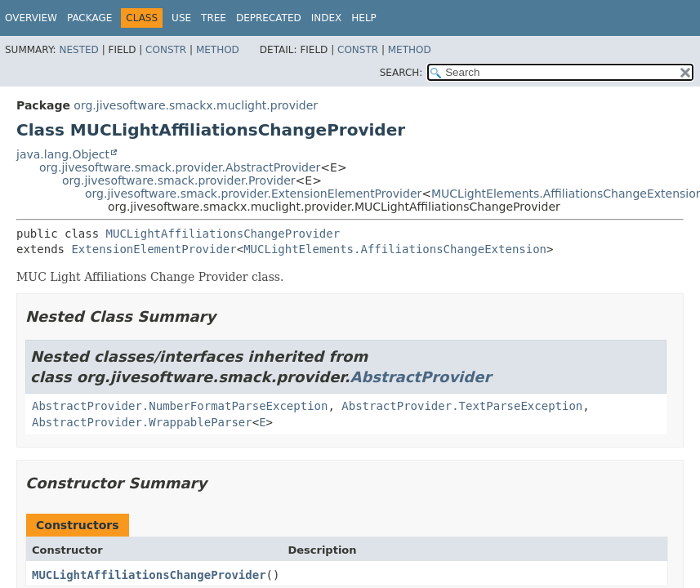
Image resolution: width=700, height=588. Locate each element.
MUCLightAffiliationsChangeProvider (223, 234)
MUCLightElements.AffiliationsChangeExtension (395, 249)
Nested (78, 50)
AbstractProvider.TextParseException (462, 406)
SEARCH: (401, 73)
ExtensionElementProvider (154, 249)
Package (89, 18)
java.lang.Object (63, 154)
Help (364, 18)
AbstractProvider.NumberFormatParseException (180, 406)
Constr (166, 50)
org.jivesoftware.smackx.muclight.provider (196, 105)
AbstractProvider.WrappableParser (142, 422)
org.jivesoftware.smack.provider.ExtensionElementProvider (253, 194)
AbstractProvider (421, 377)
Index (327, 18)
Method (218, 50)
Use (181, 18)
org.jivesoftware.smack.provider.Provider (179, 180)
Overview (31, 18)
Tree (214, 18)
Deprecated (269, 18)
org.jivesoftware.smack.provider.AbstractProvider (180, 167)
